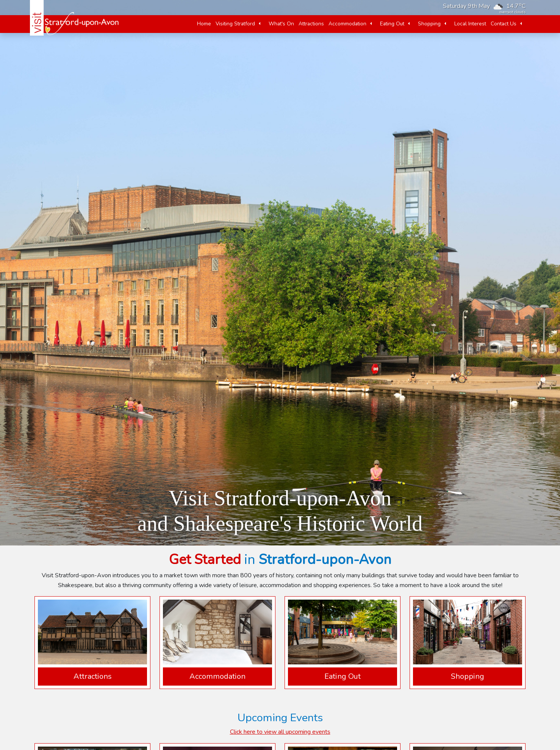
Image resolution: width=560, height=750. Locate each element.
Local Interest (470, 24)
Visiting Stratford (235, 24)
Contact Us (504, 24)
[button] (260, 24)
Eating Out (392, 24)
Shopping (429, 24)
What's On (281, 24)
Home (204, 24)
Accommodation (347, 24)
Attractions (311, 24)
